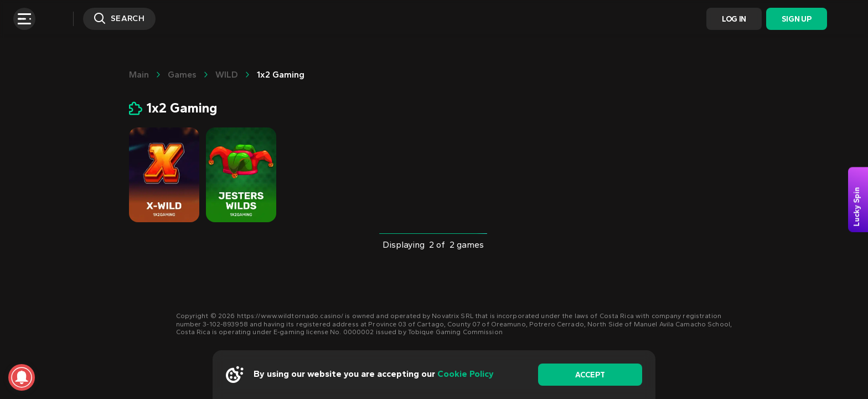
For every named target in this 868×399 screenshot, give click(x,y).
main (139, 75)
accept (590, 375)
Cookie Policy (466, 374)
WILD (227, 75)
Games (182, 75)
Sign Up (796, 19)
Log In (734, 19)
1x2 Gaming (281, 75)
